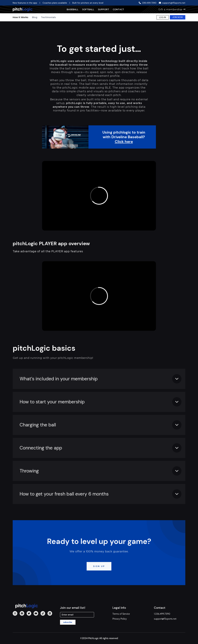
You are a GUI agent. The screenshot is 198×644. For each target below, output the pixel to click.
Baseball (73, 9)
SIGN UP (99, 581)
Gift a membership (172, 9)
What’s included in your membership (59, 393)
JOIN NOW (178, 17)
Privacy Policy (120, 619)
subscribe (68, 622)
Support (103, 9)
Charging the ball (38, 439)
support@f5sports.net (165, 619)
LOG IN (163, 17)
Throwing (29, 485)
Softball (88, 9)
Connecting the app (41, 462)
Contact (118, 9)
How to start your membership (52, 416)
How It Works (20, 17)
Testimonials (48, 17)
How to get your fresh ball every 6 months (64, 509)
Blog (35, 17)
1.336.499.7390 (162, 614)
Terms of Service (121, 614)
